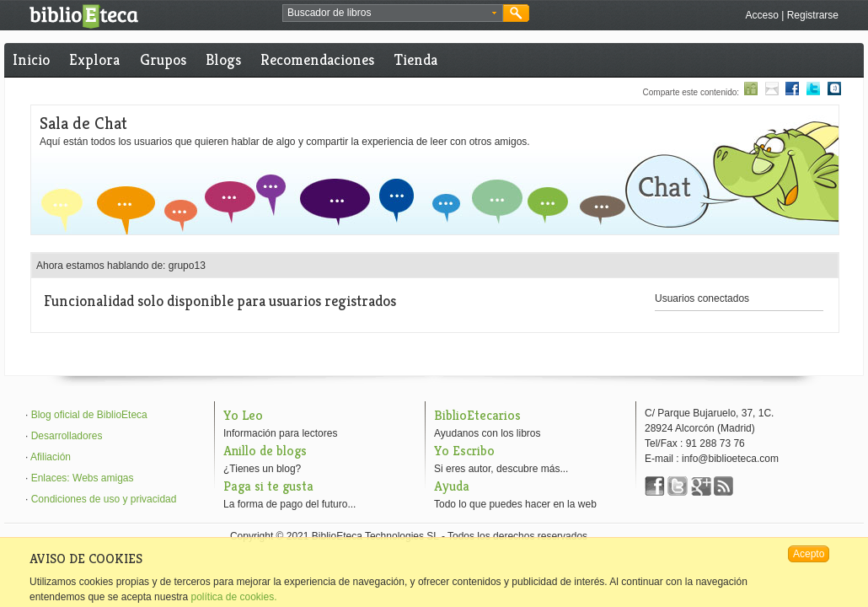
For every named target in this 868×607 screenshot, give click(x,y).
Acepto (809, 554)
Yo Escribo (464, 451)
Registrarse (813, 15)
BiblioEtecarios (477, 415)
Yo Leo (243, 415)
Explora (94, 59)
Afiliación (51, 457)
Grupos (163, 59)
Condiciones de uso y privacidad (104, 499)
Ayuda (452, 486)
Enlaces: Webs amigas (83, 478)
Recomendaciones (317, 59)
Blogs (223, 59)
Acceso (761, 15)
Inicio (31, 59)
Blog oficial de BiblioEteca (89, 415)
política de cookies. (233, 597)
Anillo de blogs (265, 451)
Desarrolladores (67, 436)
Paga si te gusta (268, 486)
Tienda (416, 59)
